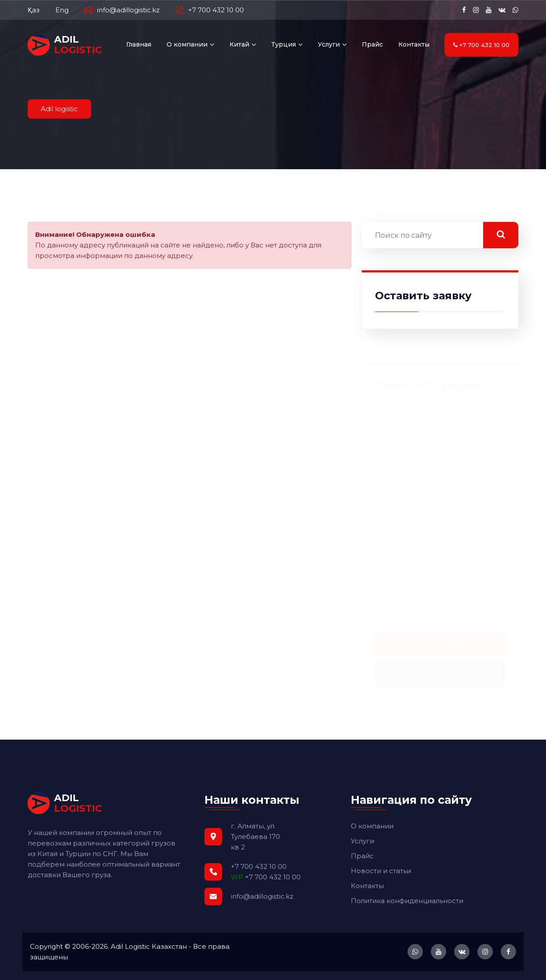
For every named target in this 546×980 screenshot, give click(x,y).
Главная (139, 44)
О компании (187, 44)
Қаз (34, 10)
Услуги (329, 44)
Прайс (372, 44)
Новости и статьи (381, 871)
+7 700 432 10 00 (210, 10)
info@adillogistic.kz (122, 10)
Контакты (414, 44)
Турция (284, 44)
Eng (62, 10)
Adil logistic (59, 109)
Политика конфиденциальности (407, 901)
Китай (239, 44)
